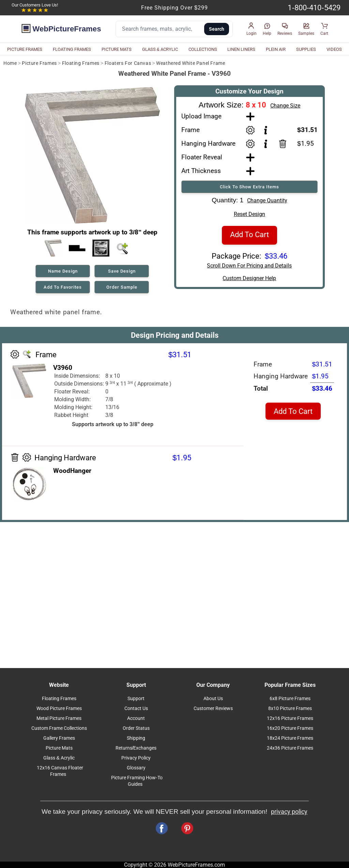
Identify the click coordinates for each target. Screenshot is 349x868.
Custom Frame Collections (59, 728)
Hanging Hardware (208, 143)
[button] (252, 29)
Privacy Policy (136, 758)
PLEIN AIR (276, 49)
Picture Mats (59, 748)
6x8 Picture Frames (290, 699)
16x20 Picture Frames (290, 728)
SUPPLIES (306, 49)
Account (136, 718)
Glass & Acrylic (59, 758)
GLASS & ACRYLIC (160, 49)
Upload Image (201, 116)
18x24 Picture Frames (290, 738)
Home (10, 63)
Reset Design (249, 214)
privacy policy (289, 812)
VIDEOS (334, 49)
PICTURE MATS (117, 49)
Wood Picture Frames (59, 708)
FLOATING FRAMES (72, 49)
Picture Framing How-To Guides (137, 781)
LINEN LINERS (241, 49)
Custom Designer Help (249, 278)
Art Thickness (201, 171)
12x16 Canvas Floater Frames (60, 771)
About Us (213, 699)
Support (136, 699)
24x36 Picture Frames (290, 748)
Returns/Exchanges (136, 748)
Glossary (136, 768)
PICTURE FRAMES (25, 49)
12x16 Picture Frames (290, 718)
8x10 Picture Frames (290, 708)
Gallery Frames (59, 738)
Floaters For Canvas (128, 63)
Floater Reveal (202, 157)
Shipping (136, 738)
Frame (191, 130)
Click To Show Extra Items (249, 187)
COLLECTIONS (203, 49)
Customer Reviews (213, 708)
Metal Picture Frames (59, 718)
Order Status (136, 728)
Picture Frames (39, 63)
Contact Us (136, 708)
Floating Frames (81, 63)
